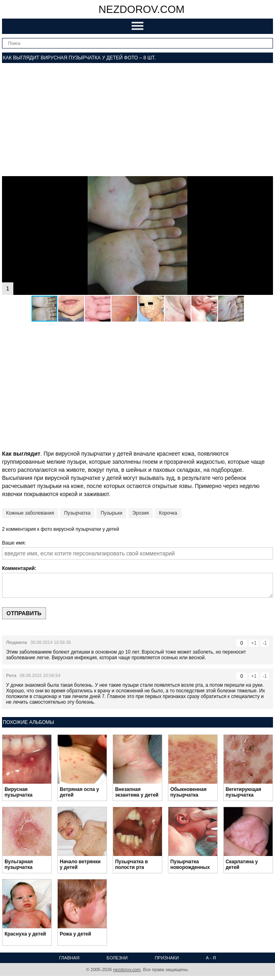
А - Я (211, 958)
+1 (254, 643)
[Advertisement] (137, 120)
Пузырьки (111, 513)
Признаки (167, 958)
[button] (266, 183)
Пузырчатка (78, 513)
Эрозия (141, 513)
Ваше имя (13, 543)
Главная (69, 958)
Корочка (168, 513)
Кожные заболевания (30, 513)
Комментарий (18, 568)
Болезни (117, 958)
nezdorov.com (142, 9)
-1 (265, 643)
